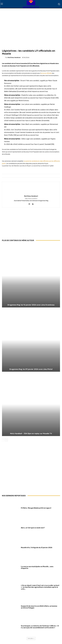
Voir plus (31, 638)
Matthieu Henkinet (14, 57)
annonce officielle (46, 73)
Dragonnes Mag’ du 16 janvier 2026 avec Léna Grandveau (31, 305)
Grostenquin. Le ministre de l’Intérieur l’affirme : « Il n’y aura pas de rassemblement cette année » (40, 627)
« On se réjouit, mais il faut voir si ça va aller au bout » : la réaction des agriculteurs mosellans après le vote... (40, 587)
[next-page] (6, 440)
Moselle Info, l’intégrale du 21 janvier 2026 (37, 548)
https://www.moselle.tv (31, 199)
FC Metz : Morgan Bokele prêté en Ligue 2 (36, 508)
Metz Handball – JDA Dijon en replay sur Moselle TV (31, 434)
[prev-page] (3, 440)
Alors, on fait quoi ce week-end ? (33, 528)
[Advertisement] (31, 225)
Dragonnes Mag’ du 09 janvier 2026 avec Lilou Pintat (31, 369)
